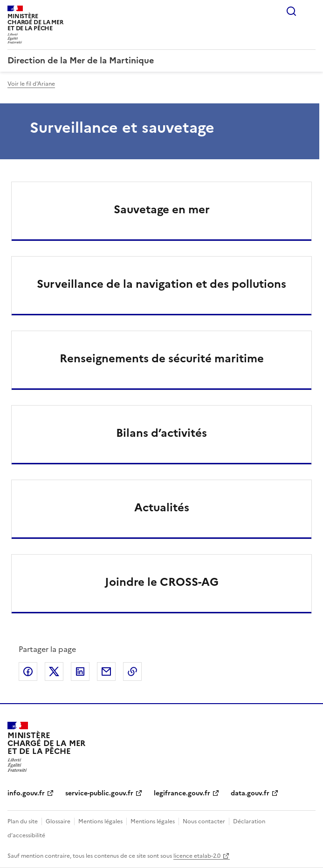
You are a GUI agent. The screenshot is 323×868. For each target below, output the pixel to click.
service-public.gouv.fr (99, 793)
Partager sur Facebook (28, 671)
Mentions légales (100, 821)
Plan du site (23, 821)
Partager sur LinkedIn (80, 671)
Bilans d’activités (161, 433)
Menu (310, 11)
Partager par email (106, 671)
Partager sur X (54, 671)
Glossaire (58, 821)
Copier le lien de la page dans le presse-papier (132, 671)
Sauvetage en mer (162, 210)
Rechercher (291, 11)
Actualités (162, 508)
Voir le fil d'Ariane (31, 84)
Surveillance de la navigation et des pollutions (161, 284)
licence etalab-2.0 (197, 856)
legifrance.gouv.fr (182, 793)
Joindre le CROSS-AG (162, 582)
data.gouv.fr (250, 793)
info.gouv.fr (26, 793)
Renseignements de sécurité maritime (162, 359)
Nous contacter (204, 821)
